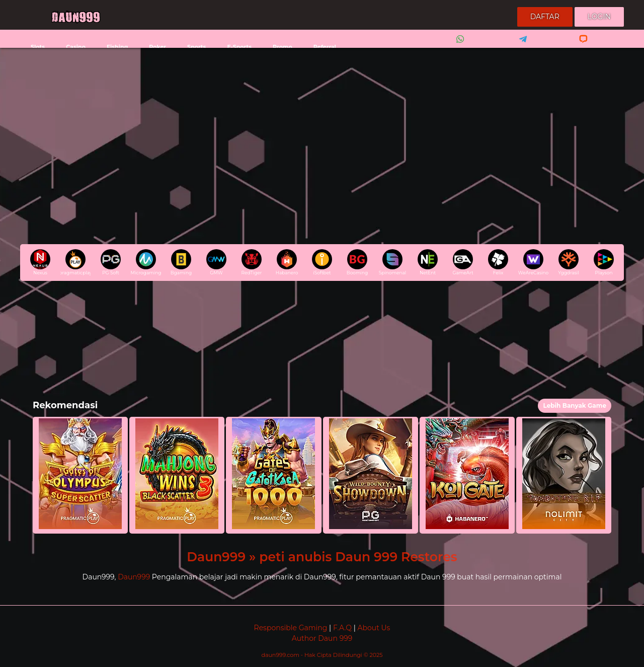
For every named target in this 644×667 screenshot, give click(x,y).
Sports (196, 47)
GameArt (463, 262)
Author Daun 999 (322, 638)
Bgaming (181, 262)
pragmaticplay (75, 262)
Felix (498, 262)
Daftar (545, 17)
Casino (76, 47)
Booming (357, 262)
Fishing (117, 47)
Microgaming (146, 262)
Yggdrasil (568, 262)
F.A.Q (342, 628)
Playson (604, 262)
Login (599, 17)
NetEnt (428, 262)
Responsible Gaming (291, 628)
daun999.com (281, 655)
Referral (325, 47)
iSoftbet (322, 262)
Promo (283, 47)
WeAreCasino (533, 262)
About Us (374, 628)
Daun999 (134, 577)
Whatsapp (458, 46)
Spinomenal (393, 262)
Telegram (520, 46)
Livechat (579, 46)
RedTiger (252, 262)
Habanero (287, 262)
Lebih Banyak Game (575, 405)
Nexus (40, 262)
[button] (80, 475)
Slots (38, 47)
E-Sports (239, 47)
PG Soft (111, 262)
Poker (157, 47)
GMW (216, 262)
